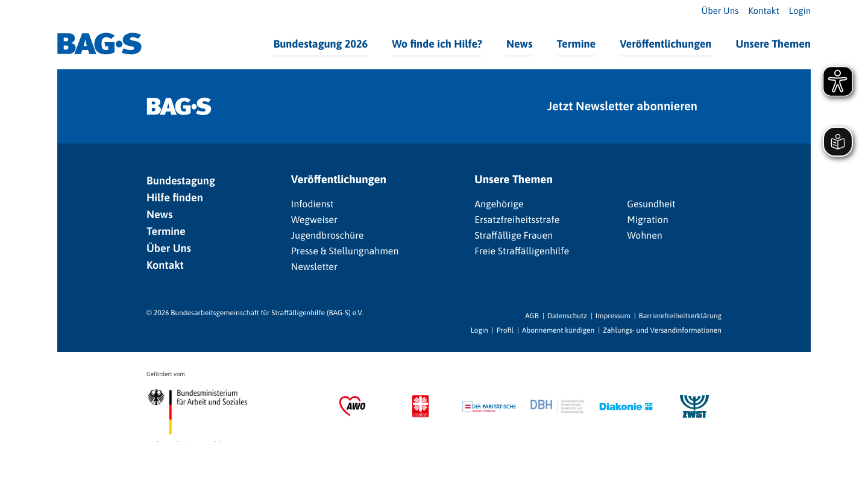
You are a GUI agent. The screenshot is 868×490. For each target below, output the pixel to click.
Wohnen (645, 236)
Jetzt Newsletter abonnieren (622, 106)
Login (800, 11)
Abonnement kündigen (558, 330)
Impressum (613, 316)
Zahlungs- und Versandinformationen (662, 330)
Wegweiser (314, 220)
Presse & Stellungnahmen (345, 251)
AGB (532, 316)
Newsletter (314, 267)
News (519, 44)
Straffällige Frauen (514, 236)
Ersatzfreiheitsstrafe (517, 220)
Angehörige (499, 204)
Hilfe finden (175, 197)
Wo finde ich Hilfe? (437, 44)
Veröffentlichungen (665, 44)
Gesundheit (651, 204)
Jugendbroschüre (328, 236)
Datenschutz (567, 316)
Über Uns (720, 11)
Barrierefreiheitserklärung (680, 316)
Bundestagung (181, 181)
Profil (505, 330)
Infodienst (313, 204)
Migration (647, 220)
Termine (576, 44)
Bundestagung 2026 (321, 44)
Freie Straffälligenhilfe (522, 251)
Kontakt (763, 11)
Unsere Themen (773, 44)
